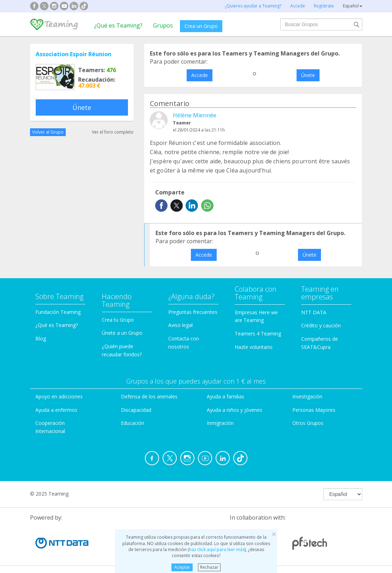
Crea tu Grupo (118, 320)
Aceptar (182, 567)
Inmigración (220, 423)
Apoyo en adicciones (59, 396)
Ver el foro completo (113, 132)
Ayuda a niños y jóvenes (235, 410)
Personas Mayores (314, 410)
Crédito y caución (321, 325)
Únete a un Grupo (122, 333)
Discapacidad (136, 410)
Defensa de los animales (149, 396)
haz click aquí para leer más (217, 549)
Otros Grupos (308, 423)
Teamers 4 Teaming (258, 334)
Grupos (163, 25)
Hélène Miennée (195, 115)
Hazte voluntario (254, 347)
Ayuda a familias (226, 396)
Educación (133, 423)
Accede (200, 75)
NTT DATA (314, 312)
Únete (82, 107)
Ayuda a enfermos (56, 410)
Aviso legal (180, 325)
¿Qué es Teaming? (118, 25)
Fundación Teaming (58, 312)
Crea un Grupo (201, 26)
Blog (41, 338)
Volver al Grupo (48, 132)
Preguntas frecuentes (193, 312)
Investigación (307, 396)
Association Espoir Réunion (74, 54)
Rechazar (209, 567)
